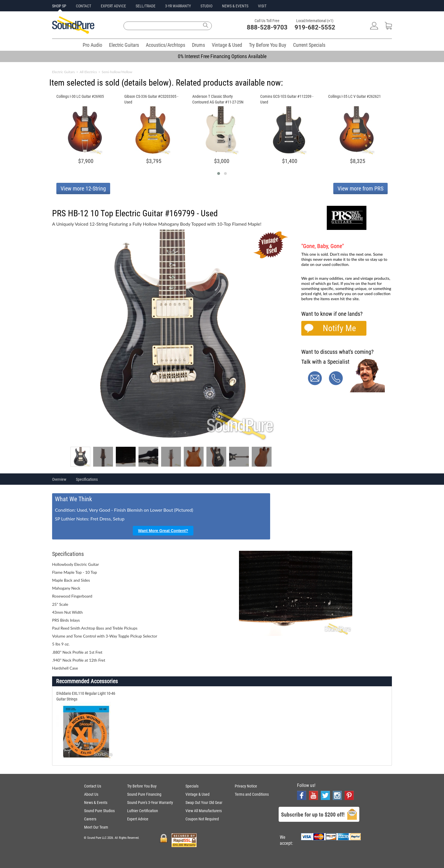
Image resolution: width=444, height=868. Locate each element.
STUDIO (206, 6)
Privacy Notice (246, 786)
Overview (59, 479)
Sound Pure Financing (144, 794)
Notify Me (339, 328)
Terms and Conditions (252, 794)
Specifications (87, 479)
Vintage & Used (227, 45)
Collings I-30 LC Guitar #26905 (80, 96)
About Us (91, 794)
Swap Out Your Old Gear (204, 803)
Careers (90, 819)
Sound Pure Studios (99, 811)
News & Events (96, 803)
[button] (219, 173)
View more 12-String (83, 189)
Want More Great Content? (163, 531)
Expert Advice (138, 819)
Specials (192, 786)
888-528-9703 (267, 27)
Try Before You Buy (268, 45)
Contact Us (93, 786)
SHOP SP (59, 6)
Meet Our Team (96, 827)
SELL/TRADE (146, 6)
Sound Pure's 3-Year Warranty (150, 803)
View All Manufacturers (204, 811)
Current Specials (309, 45)
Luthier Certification (143, 811)
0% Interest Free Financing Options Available (222, 56)
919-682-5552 (315, 27)
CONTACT (84, 6)
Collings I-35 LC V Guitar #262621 (355, 96)
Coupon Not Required (202, 819)
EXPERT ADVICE (113, 6)
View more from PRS (360, 189)
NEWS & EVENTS (235, 6)
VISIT (262, 6)
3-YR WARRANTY (178, 6)
